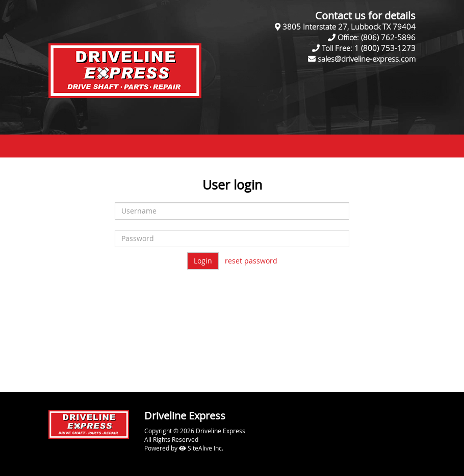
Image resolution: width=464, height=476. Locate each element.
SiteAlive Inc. (201, 448)
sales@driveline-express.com (367, 59)
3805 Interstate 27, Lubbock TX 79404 (349, 27)
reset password (251, 261)
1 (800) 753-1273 (385, 48)
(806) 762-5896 (388, 37)
